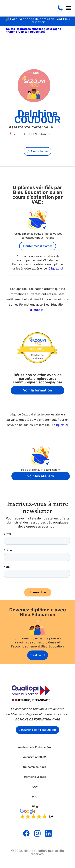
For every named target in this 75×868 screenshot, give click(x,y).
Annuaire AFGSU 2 (34, 757)
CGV (35, 787)
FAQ (35, 797)
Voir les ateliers (41, 476)
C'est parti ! (38, 655)
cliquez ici (37, 310)
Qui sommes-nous (35, 767)
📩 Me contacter (37, 151)
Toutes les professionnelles (25, 29)
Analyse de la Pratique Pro (34, 747)
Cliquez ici (56, 269)
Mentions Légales (35, 777)
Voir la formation (37, 390)
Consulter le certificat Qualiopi (37, 730)
